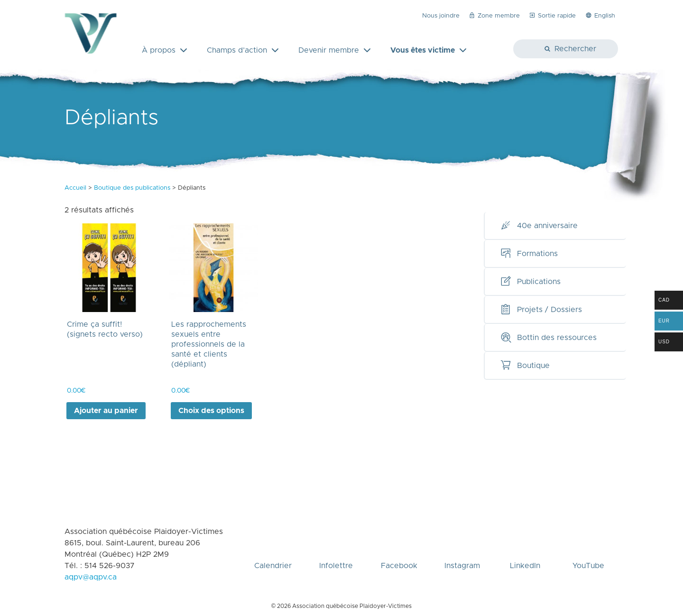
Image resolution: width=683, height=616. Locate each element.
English (600, 15)
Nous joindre (441, 16)
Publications (530, 282)
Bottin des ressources (548, 338)
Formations (529, 254)
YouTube (588, 550)
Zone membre (494, 15)
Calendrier (273, 550)
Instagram (462, 550)
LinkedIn (525, 550)
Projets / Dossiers (541, 310)
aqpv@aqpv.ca (91, 577)
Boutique (525, 366)
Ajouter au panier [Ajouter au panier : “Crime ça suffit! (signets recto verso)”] (106, 411)
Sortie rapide (552, 15)
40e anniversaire (539, 226)
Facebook (399, 550)
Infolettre (336, 550)
